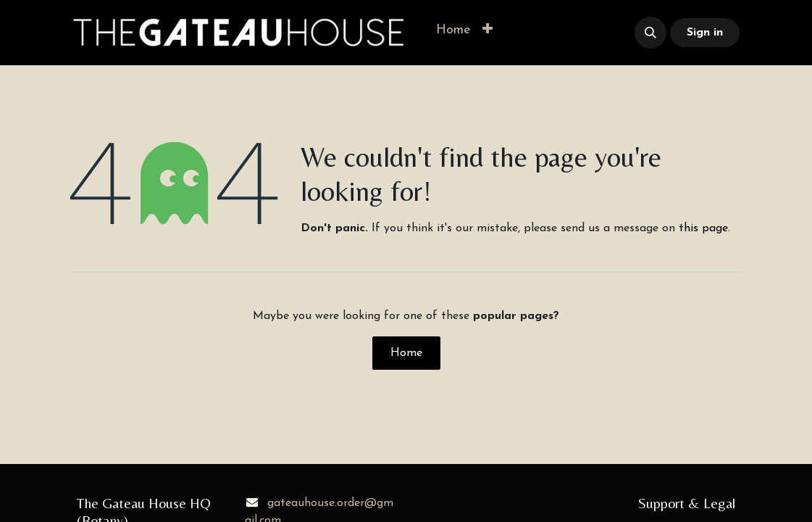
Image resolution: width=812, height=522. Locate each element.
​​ (560, 33)
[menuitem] (453, 30)
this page (703, 228)
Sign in (705, 33)
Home (406, 353)
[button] (487, 30)
